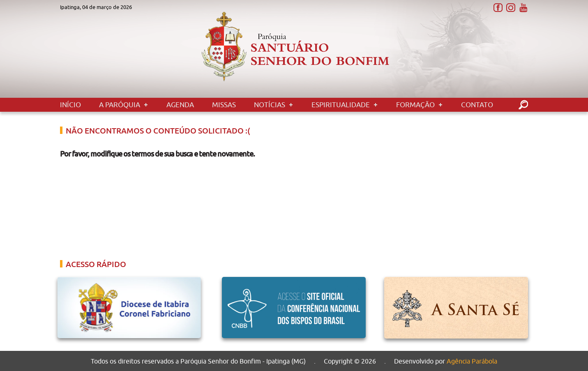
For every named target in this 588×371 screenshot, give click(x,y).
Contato (477, 105)
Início (70, 105)
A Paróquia (120, 105)
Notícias (270, 105)
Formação (415, 105)
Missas (224, 105)
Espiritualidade (341, 105)
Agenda (180, 105)
